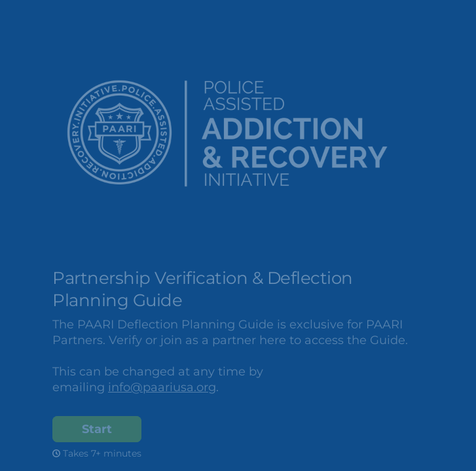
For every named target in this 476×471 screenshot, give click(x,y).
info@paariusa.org (162, 387)
